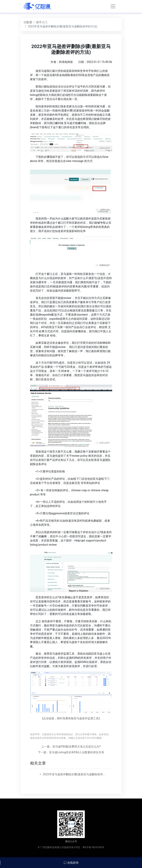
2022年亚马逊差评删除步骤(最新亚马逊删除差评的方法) (75, 774)
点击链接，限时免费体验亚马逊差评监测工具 (71, 718)
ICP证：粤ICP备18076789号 (89, 847)
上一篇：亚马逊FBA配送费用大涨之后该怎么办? (71, 747)
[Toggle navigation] (113, 6)
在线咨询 (71, 863)
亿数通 (28, 22)
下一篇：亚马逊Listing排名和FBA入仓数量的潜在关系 (71, 752)
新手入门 (42, 22)
